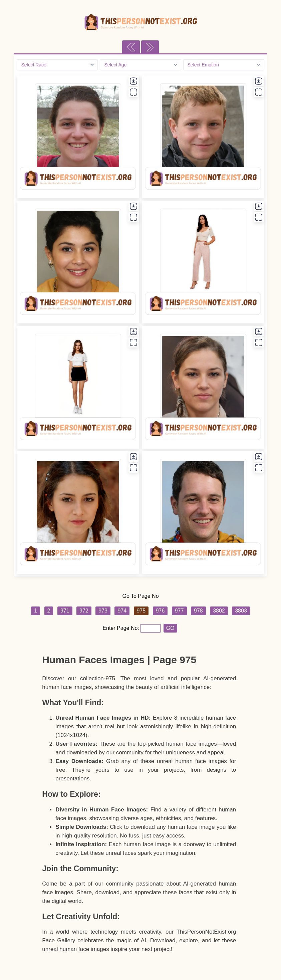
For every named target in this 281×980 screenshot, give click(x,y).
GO (170, 628)
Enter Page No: (121, 628)
